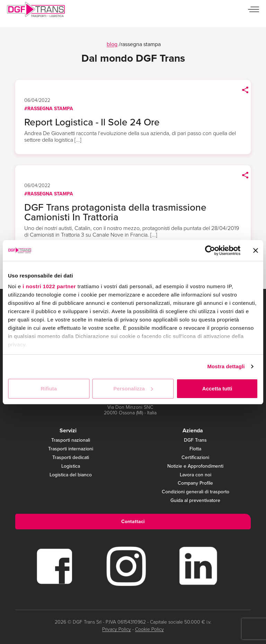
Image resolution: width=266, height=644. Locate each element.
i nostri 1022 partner (49, 286)
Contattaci (133, 522)
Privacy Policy (117, 629)
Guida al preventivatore (195, 501)
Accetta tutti (217, 389)
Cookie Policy (149, 629)
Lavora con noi (196, 475)
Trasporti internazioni (71, 449)
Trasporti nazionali (71, 440)
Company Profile (195, 483)
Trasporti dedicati (71, 458)
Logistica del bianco (71, 475)
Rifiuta (49, 389)
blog (112, 44)
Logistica (71, 466)
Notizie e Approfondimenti (195, 466)
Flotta (195, 449)
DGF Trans (195, 440)
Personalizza (133, 389)
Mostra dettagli (226, 366)
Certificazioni (195, 458)
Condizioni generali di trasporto (196, 492)
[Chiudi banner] (256, 250)
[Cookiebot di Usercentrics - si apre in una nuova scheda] (210, 250)
